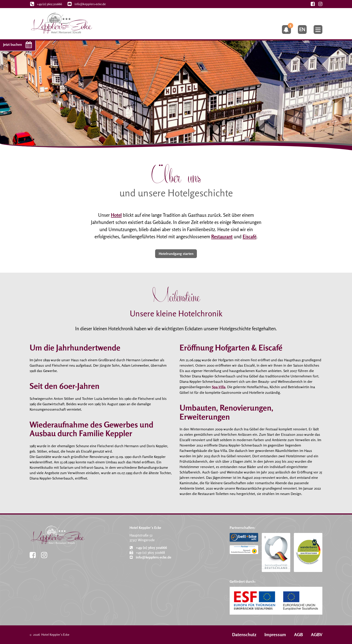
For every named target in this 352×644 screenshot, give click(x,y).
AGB (298, 634)
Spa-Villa (219, 387)
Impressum (275, 634)
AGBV (317, 634)
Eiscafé (250, 237)
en (302, 30)
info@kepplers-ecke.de (150, 557)
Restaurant (222, 237)
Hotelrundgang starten (176, 254)
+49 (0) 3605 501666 (148, 547)
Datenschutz (244, 634)
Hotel (116, 215)
